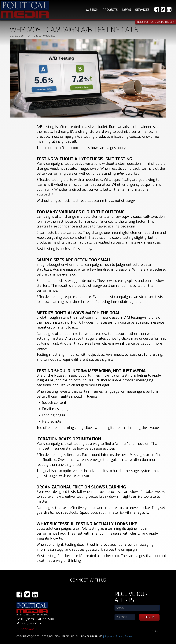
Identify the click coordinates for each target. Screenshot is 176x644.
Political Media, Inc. (25, 9)
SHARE (156, 631)
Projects (110, 10)
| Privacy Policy (123, 637)
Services (142, 10)
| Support (109, 637)
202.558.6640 (27, 629)
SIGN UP (149, 617)
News (127, 10)
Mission (92, 10)
